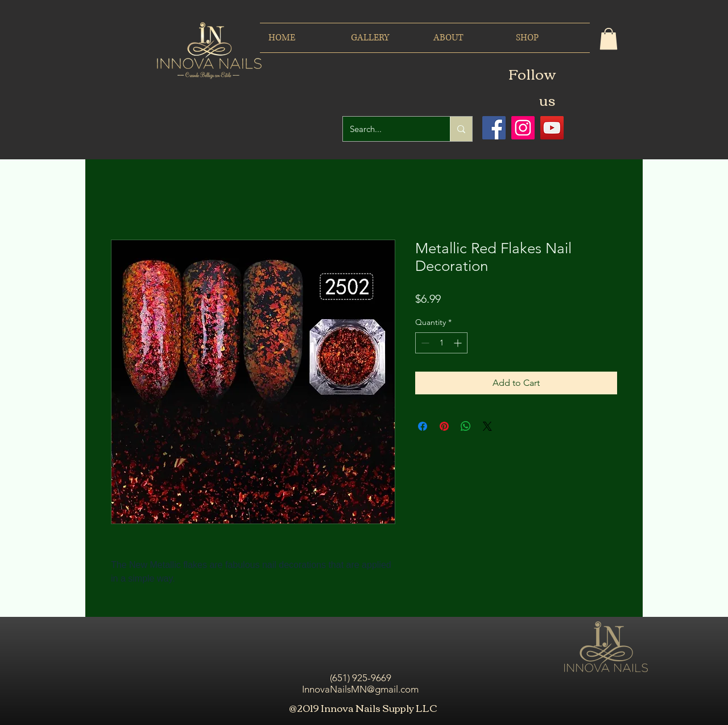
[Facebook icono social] (494, 128)
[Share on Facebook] (423, 426)
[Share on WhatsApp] (466, 426)
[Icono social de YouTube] (552, 128)
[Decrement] (424, 343)
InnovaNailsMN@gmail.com (360, 689)
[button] (609, 39)
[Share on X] (487, 426)
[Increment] (459, 343)
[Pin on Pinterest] (444, 426)
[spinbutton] (441, 343)
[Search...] (388, 129)
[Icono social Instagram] (523, 128)
